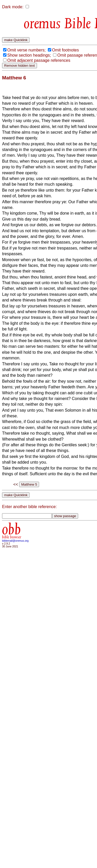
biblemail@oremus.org (15, 541)
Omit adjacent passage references (39, 60)
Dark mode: (13, 7)
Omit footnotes (65, 50)
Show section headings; (29, 55)
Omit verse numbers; (26, 50)
